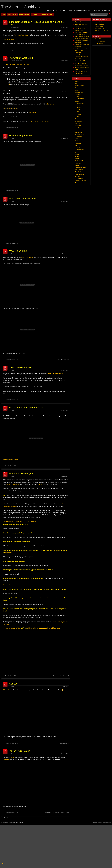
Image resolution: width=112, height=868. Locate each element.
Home (4, 15)
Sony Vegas (13, 585)
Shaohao (79, 136)
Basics (77, 88)
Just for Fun (78, 126)
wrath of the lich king (80, 181)
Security (77, 159)
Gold (53, 813)
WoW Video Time (18, 251)
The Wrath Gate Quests (21, 367)
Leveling (13, 61)
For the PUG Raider (19, 751)
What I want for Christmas (22, 198)
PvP (68, 676)
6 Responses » (64, 61)
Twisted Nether (99, 26)
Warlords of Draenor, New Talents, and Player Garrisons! (82, 51)
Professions (78, 143)
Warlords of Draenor (47, 15)
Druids (79, 105)
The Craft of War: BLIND (10, 108)
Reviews (35, 15)
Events (77, 119)
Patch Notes (99, 39)
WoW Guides (78, 172)
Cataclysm (78, 95)
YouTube (40, 484)
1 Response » (64, 254)
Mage (61, 676)
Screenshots (80, 99)
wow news (78, 176)
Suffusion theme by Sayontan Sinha (102, 822)
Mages (79, 110)
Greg (11, 50)
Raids (67, 813)
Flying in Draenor (80, 22)
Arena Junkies (99, 22)
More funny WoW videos (10, 459)
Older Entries (7, 818)
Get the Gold (78, 121)
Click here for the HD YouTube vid (38, 121)
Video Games (79, 163)
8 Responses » (64, 476)
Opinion (77, 141)
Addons (77, 81)
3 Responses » (64, 138)
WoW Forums (99, 43)
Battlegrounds (81, 150)
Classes (77, 101)
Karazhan (57, 813)
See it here (50, 104)
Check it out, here (8, 39)
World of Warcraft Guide (102, 31)
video (67, 360)
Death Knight (80, 103)
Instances (77, 123)
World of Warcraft (100, 41)
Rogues (13, 27)
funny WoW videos (27, 257)
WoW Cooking (79, 170)
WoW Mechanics (79, 174)
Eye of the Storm (100, 24)
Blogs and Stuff (79, 92)
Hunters (79, 108)
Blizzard (77, 90)
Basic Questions (24, 15)
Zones (77, 183)
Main (76, 130)
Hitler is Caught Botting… (22, 135)
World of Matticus (100, 29)
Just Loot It (14, 684)
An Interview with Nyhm (21, 474)
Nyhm (65, 676)
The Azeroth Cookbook (21, 7)
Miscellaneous (79, 132)
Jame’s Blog (32, 113)
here (21, 117)
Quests (77, 152)
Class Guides (13, 15)
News (76, 139)
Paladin (79, 112)
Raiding (77, 154)
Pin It (3, 863)
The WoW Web (79, 161)
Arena (79, 147)
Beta (78, 97)
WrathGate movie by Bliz (55, 374)
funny (64, 360)
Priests (79, 114)
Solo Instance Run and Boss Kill (26, 408)
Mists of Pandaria (80, 134)
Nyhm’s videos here (13, 484)
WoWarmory (9, 552)
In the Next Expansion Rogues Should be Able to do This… (36, 23)
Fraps (4, 585)
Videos (17, 27)
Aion (76, 84)
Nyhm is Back (7, 690)
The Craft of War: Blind (21, 35)
